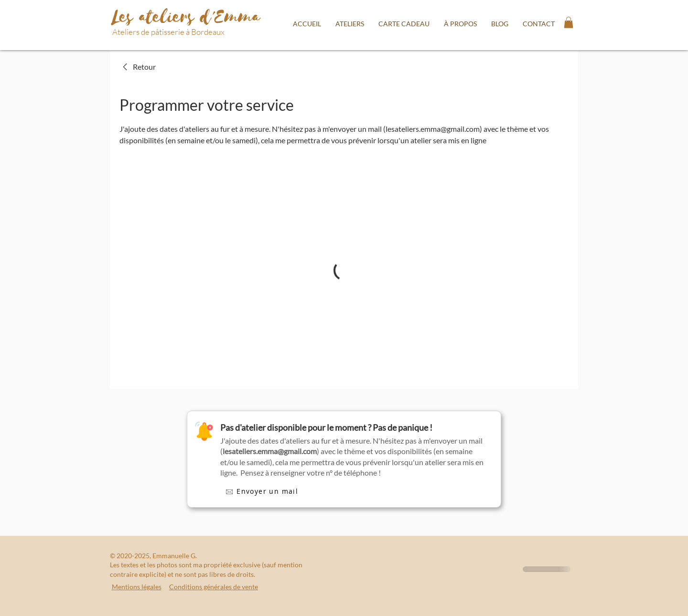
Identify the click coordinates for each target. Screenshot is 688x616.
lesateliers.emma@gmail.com (270, 451)
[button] (350, 24)
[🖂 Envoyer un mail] (262, 492)
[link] (138, 67)
